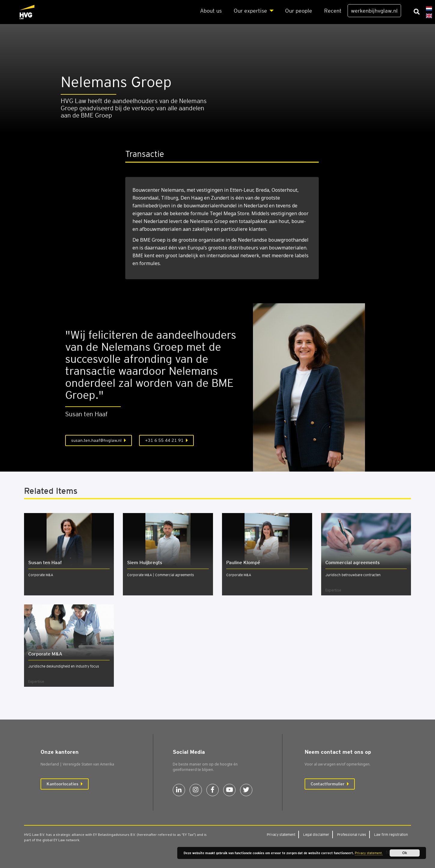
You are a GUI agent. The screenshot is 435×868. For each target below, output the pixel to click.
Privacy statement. (369, 853)
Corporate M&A (41, 575)
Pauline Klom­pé (243, 562)
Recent (333, 11)
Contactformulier (328, 784)
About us (211, 11)
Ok (405, 853)
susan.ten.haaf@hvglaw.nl (96, 440)
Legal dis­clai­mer (316, 834)
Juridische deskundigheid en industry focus (64, 666)
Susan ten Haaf (45, 562)
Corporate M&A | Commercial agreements (161, 575)
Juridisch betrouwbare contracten (353, 575)
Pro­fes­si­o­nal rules (352, 834)
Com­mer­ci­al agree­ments (353, 562)
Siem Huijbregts (145, 562)
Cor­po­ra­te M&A (45, 654)
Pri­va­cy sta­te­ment (281, 834)
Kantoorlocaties (62, 784)
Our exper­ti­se (250, 11)
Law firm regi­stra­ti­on (391, 834)
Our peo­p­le (299, 11)
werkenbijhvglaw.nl (374, 11)
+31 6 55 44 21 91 (164, 440)
